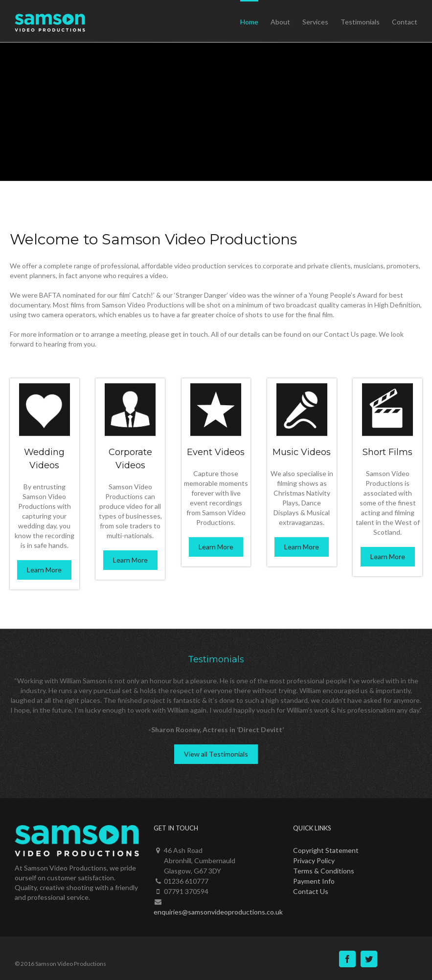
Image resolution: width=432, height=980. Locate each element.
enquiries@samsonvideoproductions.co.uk (218, 912)
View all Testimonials (216, 754)
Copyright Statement (326, 850)
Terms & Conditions (324, 871)
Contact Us (311, 891)
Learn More (44, 570)
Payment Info (314, 881)
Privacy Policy (314, 860)
